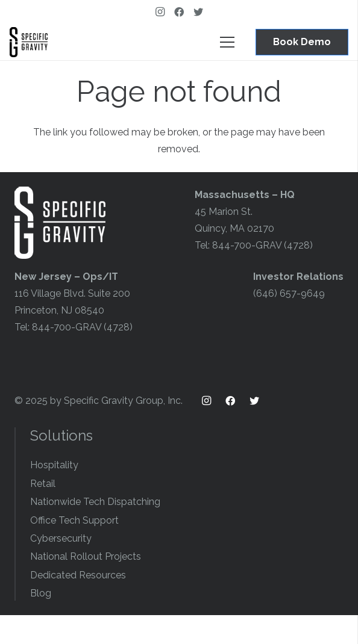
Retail (43, 484)
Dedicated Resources (78, 575)
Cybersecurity (61, 538)
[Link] (29, 42)
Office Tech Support (74, 520)
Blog (41, 593)
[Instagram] (160, 12)
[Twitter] (198, 12)
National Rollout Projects (86, 556)
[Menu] (227, 42)
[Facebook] (179, 12)
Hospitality (54, 465)
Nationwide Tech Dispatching (95, 502)
